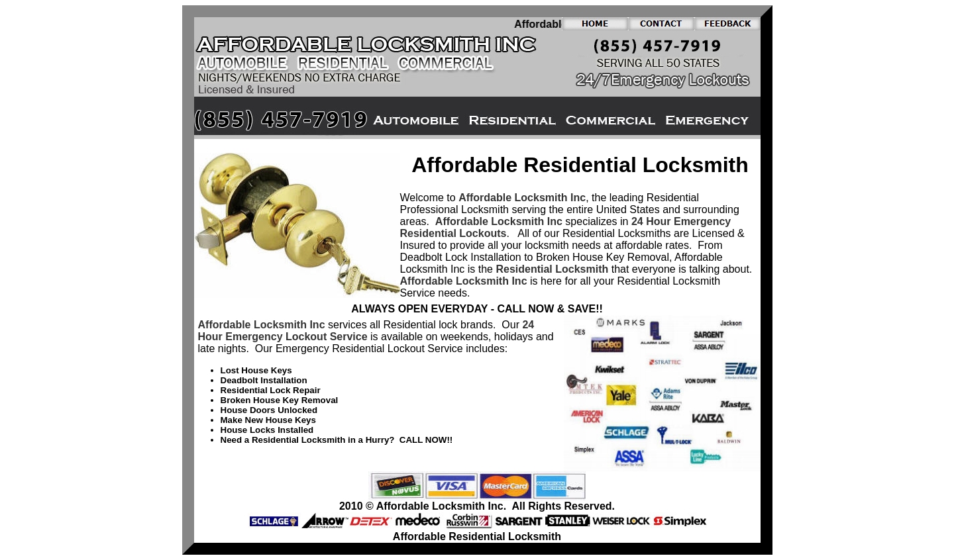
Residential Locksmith (552, 269)
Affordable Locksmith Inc (522, 198)
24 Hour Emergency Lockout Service (366, 331)
